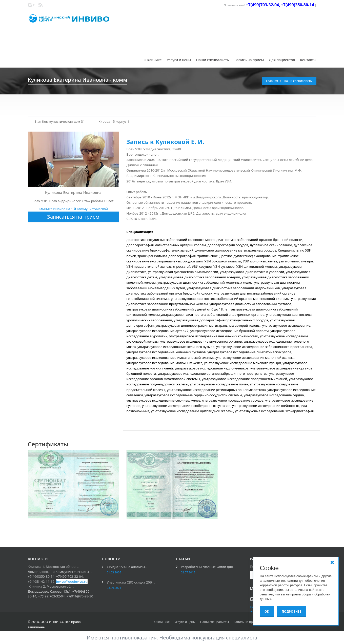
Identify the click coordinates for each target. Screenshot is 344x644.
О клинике (153, 60)
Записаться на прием (73, 217)
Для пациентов (282, 60)
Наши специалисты (213, 60)
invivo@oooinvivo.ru (72, 581)
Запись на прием (249, 60)
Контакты (308, 60)
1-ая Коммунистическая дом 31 (60, 121)
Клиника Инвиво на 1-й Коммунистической (73, 209)
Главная (272, 81)
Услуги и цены (179, 60)
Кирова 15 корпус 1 (114, 121)
